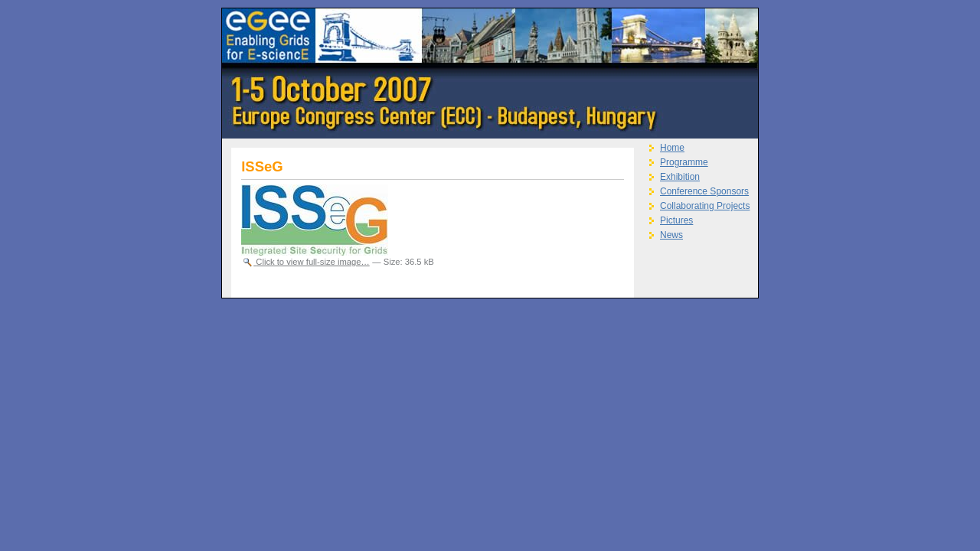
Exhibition (680, 177)
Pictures (676, 220)
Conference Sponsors (704, 191)
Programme (684, 162)
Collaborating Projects (705, 206)
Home (672, 148)
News (671, 235)
